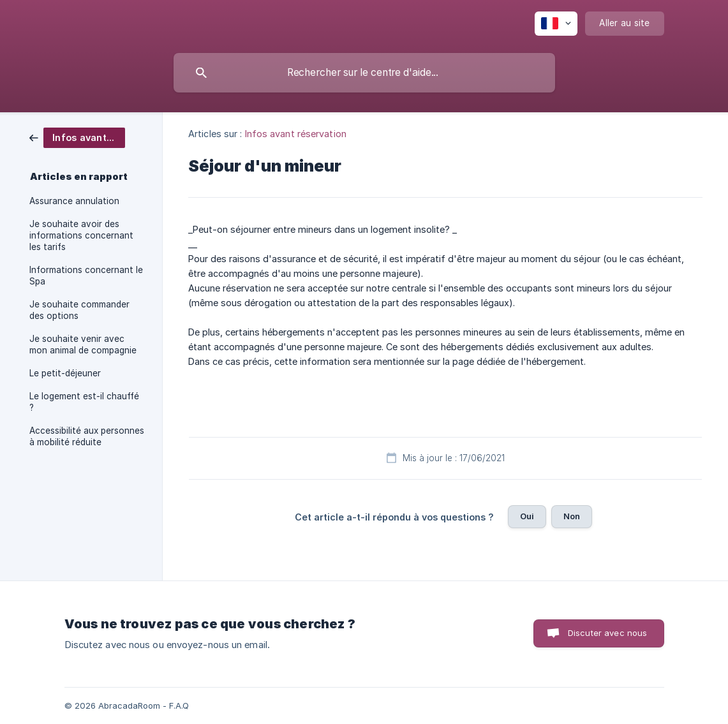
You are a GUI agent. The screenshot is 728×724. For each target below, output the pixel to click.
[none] (556, 24)
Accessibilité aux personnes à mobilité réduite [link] (87, 436)
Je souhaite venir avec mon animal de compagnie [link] (83, 344)
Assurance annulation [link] (74, 201)
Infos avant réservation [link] (296, 134)
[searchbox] (364, 73)
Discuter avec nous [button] (608, 633)
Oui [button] (527, 516)
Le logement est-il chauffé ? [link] (84, 402)
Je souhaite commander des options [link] (79, 310)
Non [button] (572, 516)
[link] (77, 137)
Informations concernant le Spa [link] (86, 276)
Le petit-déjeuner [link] (65, 373)
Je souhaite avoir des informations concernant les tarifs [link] (81, 235)
